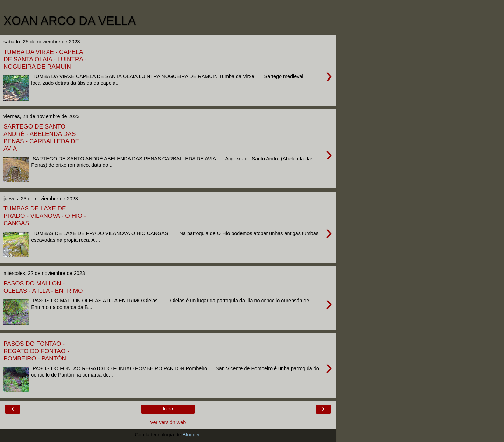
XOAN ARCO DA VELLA (70, 21)
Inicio (168, 409)
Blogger (191, 435)
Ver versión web (168, 422)
